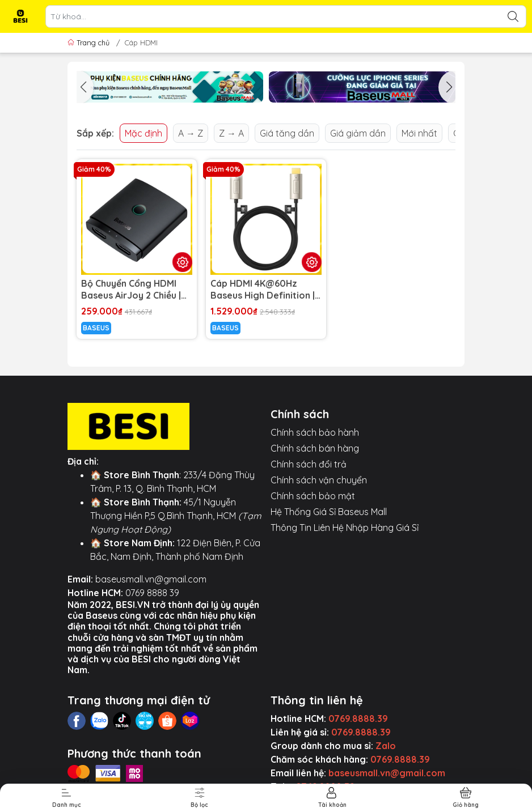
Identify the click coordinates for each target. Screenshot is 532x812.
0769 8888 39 (152, 593)
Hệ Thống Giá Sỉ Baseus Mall (329, 512)
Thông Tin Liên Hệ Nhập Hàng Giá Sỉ (345, 528)
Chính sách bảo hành (315, 432)
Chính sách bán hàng (315, 448)
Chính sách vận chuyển (319, 480)
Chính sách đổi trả (309, 464)
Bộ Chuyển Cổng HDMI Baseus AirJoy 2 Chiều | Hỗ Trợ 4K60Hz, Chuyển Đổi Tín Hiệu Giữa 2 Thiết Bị (133, 290)
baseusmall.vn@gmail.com (151, 579)
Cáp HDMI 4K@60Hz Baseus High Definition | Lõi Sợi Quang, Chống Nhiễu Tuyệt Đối (263, 290)
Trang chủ (90, 42)
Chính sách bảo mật (313, 496)
